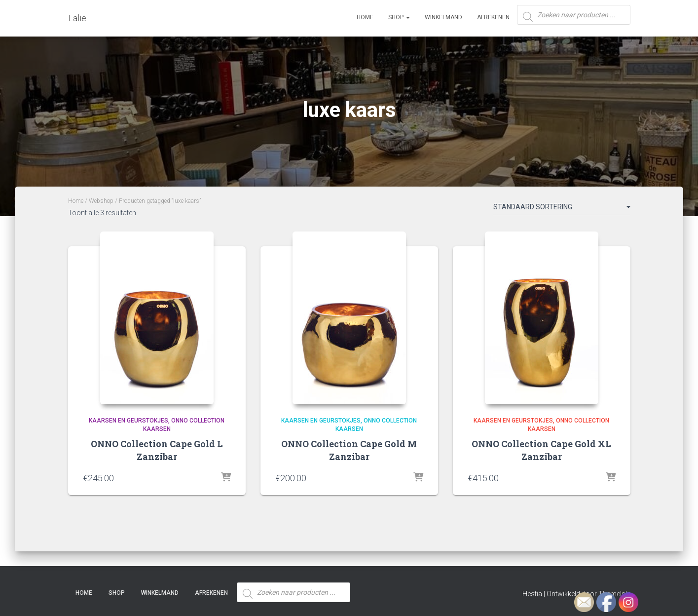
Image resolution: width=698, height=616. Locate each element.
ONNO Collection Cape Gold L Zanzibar (157, 450)
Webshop (101, 201)
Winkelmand (443, 17)
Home (365, 17)
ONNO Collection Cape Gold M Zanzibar (349, 450)
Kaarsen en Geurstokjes (129, 421)
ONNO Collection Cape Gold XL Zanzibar (541, 450)
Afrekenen (493, 17)
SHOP (399, 17)
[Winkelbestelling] (562, 209)
